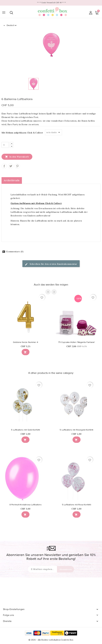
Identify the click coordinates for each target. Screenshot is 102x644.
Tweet (11, 166)
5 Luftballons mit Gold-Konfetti (25, 430)
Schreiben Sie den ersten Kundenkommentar (51, 264)
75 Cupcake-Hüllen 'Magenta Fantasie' (77, 342)
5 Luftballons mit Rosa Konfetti (77, 505)
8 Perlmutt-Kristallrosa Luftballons (26, 505)
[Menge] (5, 145)
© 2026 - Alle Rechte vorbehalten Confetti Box (51, 640)
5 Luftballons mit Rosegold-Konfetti (76, 430)
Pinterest (17, 166)
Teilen (4, 166)
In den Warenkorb (17, 157)
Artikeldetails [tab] (12, 180)
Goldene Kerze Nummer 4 (26, 342)
